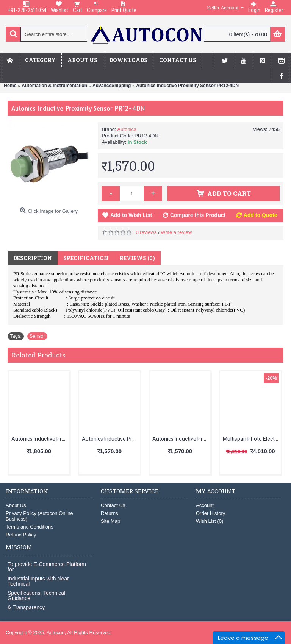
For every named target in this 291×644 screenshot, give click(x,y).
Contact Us (113, 505)
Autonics (127, 129)
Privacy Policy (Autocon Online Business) (39, 516)
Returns (110, 513)
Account (205, 505)
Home (10, 86)
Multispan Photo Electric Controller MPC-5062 (252, 439)
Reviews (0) (137, 258)
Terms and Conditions (30, 527)
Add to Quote (260, 215)
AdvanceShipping (112, 86)
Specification (86, 258)
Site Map (110, 521)
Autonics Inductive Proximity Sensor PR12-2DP (111, 439)
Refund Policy (21, 535)
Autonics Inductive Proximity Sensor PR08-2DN (40, 439)
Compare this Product (198, 215)
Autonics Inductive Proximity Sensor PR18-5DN (181, 439)
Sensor (37, 336)
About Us (16, 505)
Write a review (176, 232)
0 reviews (146, 232)
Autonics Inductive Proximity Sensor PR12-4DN (187, 86)
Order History (210, 513)
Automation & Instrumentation (54, 86)
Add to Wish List (131, 215)
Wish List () (210, 521)
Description (33, 258)
